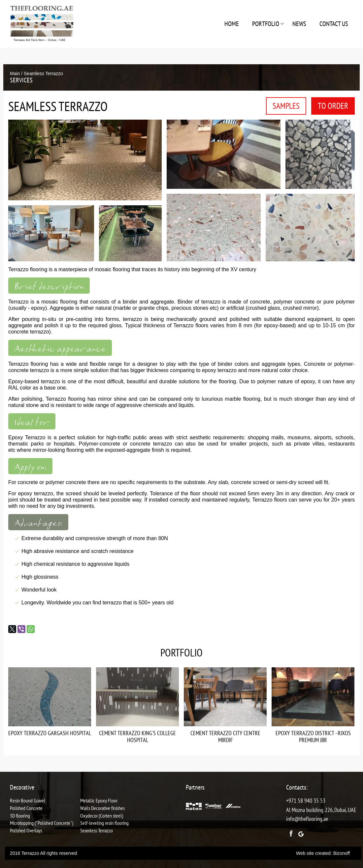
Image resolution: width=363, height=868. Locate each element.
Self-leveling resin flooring (104, 823)
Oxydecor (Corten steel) (102, 816)
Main (15, 73)
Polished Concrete (26, 808)
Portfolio (266, 24)
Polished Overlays (26, 830)
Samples (286, 106)
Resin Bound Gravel (28, 800)
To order (333, 106)
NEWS (299, 24)
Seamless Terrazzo (97, 830)
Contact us (334, 24)
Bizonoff (342, 853)
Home (232, 24)
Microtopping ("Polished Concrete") (42, 823)
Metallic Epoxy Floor (99, 800)
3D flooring (20, 816)
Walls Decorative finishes (102, 808)
